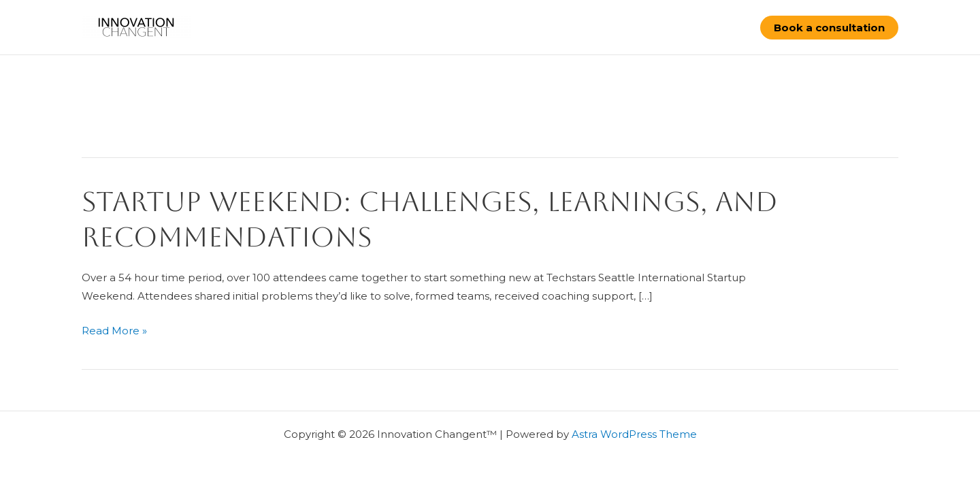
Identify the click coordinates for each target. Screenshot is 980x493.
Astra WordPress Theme (634, 434)
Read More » (114, 331)
